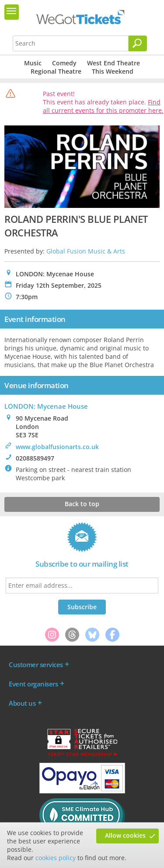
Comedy (64, 63)
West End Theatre (113, 63)
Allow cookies (125, 835)
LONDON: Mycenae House (46, 406)
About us (22, 703)
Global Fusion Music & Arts (86, 251)
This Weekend (113, 71)
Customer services (36, 664)
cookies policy (56, 858)
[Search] (138, 43)
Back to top (82, 504)
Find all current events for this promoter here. (103, 106)
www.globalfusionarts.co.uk (57, 447)
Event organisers (33, 684)
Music (33, 63)
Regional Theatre (56, 71)
